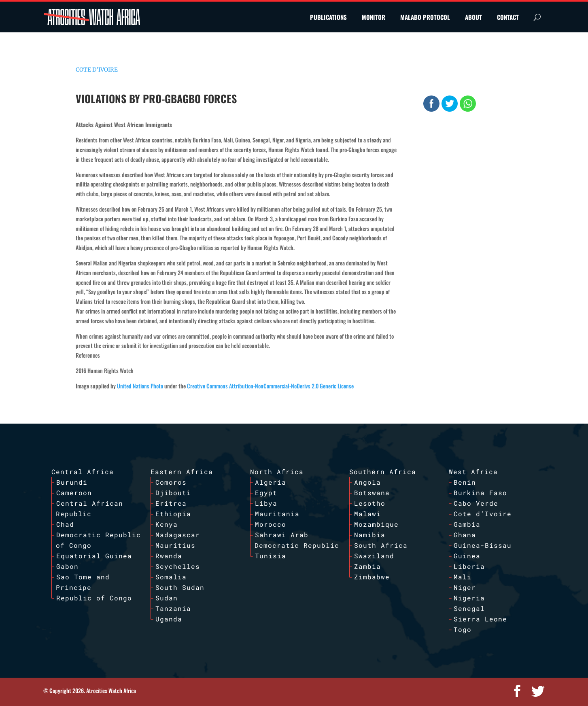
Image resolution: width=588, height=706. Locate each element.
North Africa (277, 472)
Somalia (171, 577)
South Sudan (180, 587)
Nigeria (469, 598)
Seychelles (178, 566)
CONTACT (508, 17)
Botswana (372, 493)
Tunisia (271, 556)
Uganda (169, 619)
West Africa (473, 472)
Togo (463, 629)
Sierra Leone (480, 619)
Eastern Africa (182, 472)
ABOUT (473, 17)
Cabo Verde (476, 503)
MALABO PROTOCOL (425, 17)
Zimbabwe (372, 577)
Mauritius (175, 545)
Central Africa (83, 472)
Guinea (467, 556)
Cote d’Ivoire (483, 514)
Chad (65, 524)
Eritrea (171, 503)
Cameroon (74, 493)
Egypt (266, 493)
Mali (463, 577)
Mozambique (376, 524)
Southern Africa (383, 472)
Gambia (467, 524)
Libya (266, 503)
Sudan (167, 598)
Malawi (367, 514)
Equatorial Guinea (94, 556)
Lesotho (370, 503)
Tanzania (173, 608)
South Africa (381, 545)
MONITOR (374, 17)
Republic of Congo (94, 598)
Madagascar (178, 535)
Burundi (72, 482)
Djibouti (173, 493)
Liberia (469, 566)
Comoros (171, 482)
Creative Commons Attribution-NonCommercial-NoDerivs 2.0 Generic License (270, 386)
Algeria (271, 482)
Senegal (469, 608)
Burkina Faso (480, 493)
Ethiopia (173, 514)
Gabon (67, 566)
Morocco (271, 524)
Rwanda (169, 556)
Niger (465, 587)
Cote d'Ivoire (97, 70)
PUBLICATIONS (328, 17)
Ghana (465, 535)
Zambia (367, 566)
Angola (367, 482)
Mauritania (277, 514)
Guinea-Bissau (483, 545)
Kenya (167, 524)
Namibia (370, 535)
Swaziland (374, 556)
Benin (465, 482)
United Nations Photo (140, 386)
